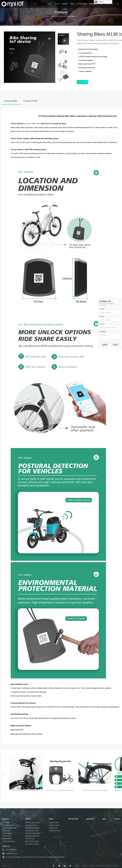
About (72, 6)
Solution (65, 6)
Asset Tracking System (32, 841)
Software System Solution (33, 823)
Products (57, 6)
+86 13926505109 (10, 850)
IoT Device (6, 823)
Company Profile (30, 101)
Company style (53, 828)
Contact (108, 6)
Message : (103, 332)
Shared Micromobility (9, 825)
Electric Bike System (31, 825)
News (101, 6)
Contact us (6, 846)
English (99, 2)
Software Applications (9, 841)
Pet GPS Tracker (30, 839)
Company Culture (54, 825)
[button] (4, 776)
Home (50, 6)
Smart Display (7, 833)
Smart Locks (6, 831)
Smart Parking (7, 839)
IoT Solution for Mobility (32, 844)
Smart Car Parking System (33, 833)
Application (93, 6)
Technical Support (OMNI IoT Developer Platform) (104, 866)
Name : (102, 309)
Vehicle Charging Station (10, 828)
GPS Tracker (6, 836)
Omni (9, 866)
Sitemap (85, 866)
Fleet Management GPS (32, 836)
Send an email (83, 82)
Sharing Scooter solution (32, 828)
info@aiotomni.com (10, 853)
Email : (102, 317)
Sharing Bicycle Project (32, 831)
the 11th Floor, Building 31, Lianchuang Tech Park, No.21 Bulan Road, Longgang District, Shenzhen (34, 857)
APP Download (82, 6)
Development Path (54, 831)
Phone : (102, 324)
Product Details (11, 101)
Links (77, 866)
